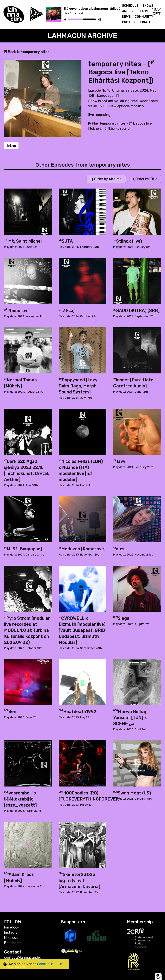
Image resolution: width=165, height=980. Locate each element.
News (126, 17)
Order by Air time (106, 179)
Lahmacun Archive (83, 36)
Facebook (12, 927)
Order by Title (144, 179)
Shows (148, 6)
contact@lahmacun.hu (23, 957)
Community (144, 17)
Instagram (12, 932)
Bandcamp (13, 943)
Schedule (130, 6)
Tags (144, 11)
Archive (129, 11)
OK (61, 964)
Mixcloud (11, 938)
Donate (145, 22)
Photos (128, 22)
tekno (11, 146)
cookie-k (46, 964)
